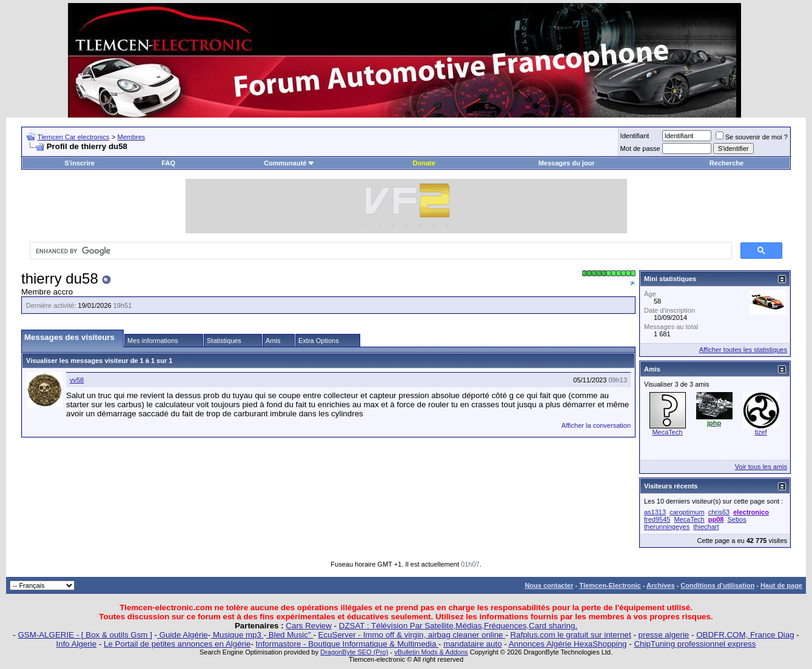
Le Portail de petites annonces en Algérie (177, 644)
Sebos (737, 519)
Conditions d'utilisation (717, 585)
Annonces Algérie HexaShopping (568, 644)
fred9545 (657, 519)
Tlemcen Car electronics (74, 137)
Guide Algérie (183, 635)
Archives (660, 585)
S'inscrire (79, 163)
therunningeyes (667, 527)
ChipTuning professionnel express (695, 644)
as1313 (655, 512)
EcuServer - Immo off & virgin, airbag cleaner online (412, 635)
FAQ (168, 163)
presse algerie (664, 635)
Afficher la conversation (596, 425)
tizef (760, 432)
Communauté (289, 163)
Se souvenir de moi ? (752, 137)
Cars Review (309, 626)
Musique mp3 (237, 635)
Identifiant (635, 136)
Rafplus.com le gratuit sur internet (570, 635)
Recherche (726, 163)
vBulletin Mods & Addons (431, 652)
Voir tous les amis (761, 467)
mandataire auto (472, 644)
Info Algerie (77, 644)
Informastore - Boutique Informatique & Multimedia (347, 644)
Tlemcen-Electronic (610, 585)
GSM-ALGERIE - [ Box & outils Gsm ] (85, 635)
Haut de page (781, 585)
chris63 (719, 512)
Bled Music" (290, 635)
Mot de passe (640, 148)
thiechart (706, 527)
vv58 (77, 380)
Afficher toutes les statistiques (743, 350)
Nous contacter (549, 585)
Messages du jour (567, 163)
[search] (380, 251)
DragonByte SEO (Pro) (354, 652)
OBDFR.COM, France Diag (745, 635)
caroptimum (687, 512)
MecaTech (667, 432)
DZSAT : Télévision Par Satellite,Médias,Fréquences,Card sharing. (458, 626)
